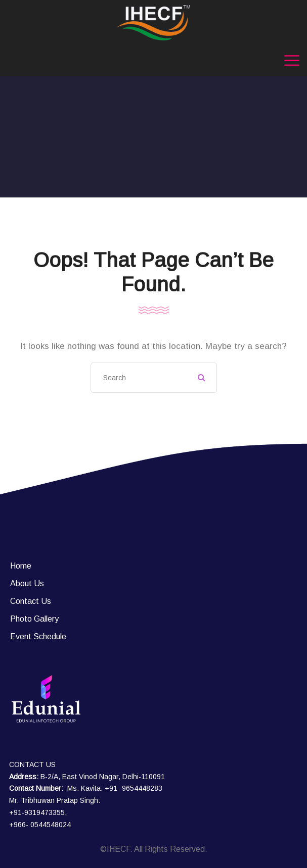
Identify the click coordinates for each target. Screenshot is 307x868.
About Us (27, 583)
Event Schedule (38, 636)
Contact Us (31, 601)
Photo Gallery (34, 619)
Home (21, 566)
